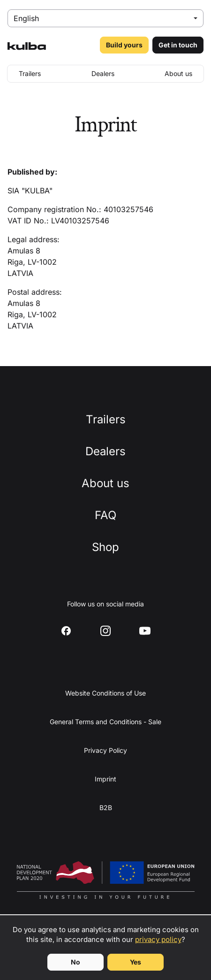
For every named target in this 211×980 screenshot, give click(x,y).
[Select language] (105, 18)
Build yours (124, 45)
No (75, 962)
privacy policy (158, 939)
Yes (136, 962)
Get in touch (178, 45)
